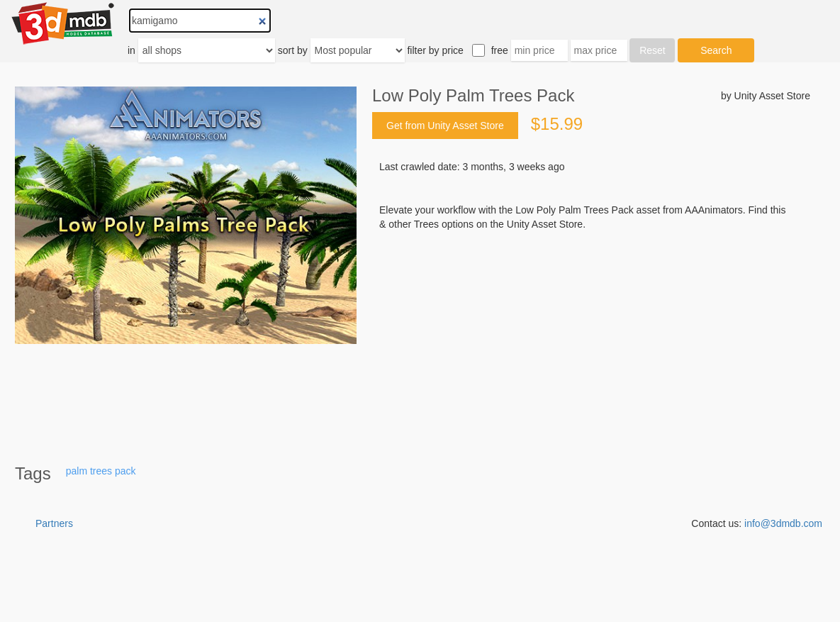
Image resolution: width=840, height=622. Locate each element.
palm (77, 471)
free (500, 50)
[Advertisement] (591, 339)
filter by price (435, 50)
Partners (54, 523)
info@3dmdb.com (783, 523)
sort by (293, 50)
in (131, 50)
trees (101, 471)
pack (125, 471)
